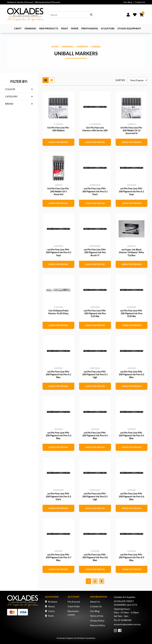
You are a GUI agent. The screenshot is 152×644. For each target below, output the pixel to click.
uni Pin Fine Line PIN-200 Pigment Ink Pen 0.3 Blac (59, 435)
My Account (74, 602)
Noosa (51, 606)
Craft (18, 28)
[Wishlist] (135, 15)
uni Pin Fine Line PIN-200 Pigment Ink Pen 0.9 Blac (131, 557)
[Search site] (91, 15)
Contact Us (140, 2)
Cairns (51, 611)
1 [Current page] (88, 581)
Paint (65, 28)
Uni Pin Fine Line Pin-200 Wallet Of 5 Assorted (58, 191)
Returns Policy (98, 625)
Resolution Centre (73, 613)
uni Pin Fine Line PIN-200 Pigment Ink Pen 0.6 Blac (131, 496)
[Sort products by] (138, 80)
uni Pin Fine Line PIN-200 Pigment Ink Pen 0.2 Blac (131, 374)
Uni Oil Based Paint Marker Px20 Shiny (58, 312)
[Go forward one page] (102, 581)
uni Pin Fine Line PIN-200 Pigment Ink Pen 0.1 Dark (95, 191)
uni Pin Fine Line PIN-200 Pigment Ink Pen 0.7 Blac (59, 557)
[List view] (52, 80)
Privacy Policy (97, 621)
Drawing (30, 28)
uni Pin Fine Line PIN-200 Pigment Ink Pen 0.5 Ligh (95, 496)
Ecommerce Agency (65, 638)
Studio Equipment (129, 28)
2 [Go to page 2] (95, 581)
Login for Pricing (58, 142)
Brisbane (53, 602)
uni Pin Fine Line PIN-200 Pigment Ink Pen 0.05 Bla (131, 313)
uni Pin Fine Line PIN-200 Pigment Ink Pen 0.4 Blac (95, 435)
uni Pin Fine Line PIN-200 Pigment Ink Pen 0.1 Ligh (95, 374)
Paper (75, 28)
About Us (95, 602)
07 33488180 (124, 620)
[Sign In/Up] (128, 15)
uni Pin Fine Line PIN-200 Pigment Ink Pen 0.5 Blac (131, 435)
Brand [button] (9, 104)
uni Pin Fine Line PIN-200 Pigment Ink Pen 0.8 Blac (95, 557)
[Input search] (71, 15)
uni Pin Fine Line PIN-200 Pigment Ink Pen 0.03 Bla (95, 313)
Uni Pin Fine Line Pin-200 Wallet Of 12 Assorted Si (132, 130)
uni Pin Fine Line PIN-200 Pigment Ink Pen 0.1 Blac (59, 374)
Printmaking (90, 28)
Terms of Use (97, 616)
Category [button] (11, 96)
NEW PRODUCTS (49, 28)
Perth (51, 616)
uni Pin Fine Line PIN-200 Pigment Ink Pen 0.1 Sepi (131, 191)
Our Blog (128, 2)
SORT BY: (120, 80)
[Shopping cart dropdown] (142, 15)
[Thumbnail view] (46, 80)
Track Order (74, 606)
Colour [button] (10, 89)
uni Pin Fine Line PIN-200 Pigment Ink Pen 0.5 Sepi (59, 252)
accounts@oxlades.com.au (127, 624)
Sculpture (108, 28)
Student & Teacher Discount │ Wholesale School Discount (34, 2)
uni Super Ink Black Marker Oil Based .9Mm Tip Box (131, 252)
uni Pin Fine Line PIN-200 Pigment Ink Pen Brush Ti (95, 252)
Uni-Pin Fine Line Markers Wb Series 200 (95, 129)
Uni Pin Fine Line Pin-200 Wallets (58, 129)
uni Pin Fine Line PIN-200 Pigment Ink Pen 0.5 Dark (59, 496)
